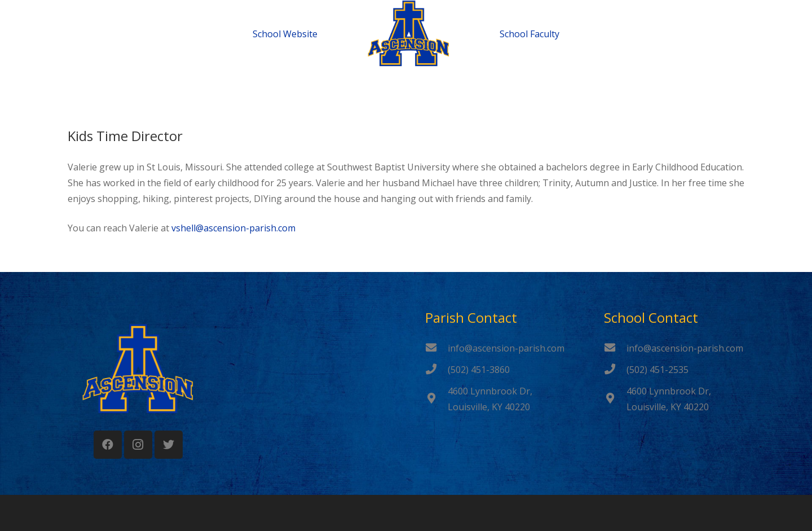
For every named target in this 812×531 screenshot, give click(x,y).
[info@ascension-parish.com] (436, 348)
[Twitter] (169, 445)
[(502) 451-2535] (615, 370)
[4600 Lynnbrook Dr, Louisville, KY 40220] (436, 399)
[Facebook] (108, 445)
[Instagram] (138, 445)
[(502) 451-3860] (436, 370)
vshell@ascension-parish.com (233, 228)
